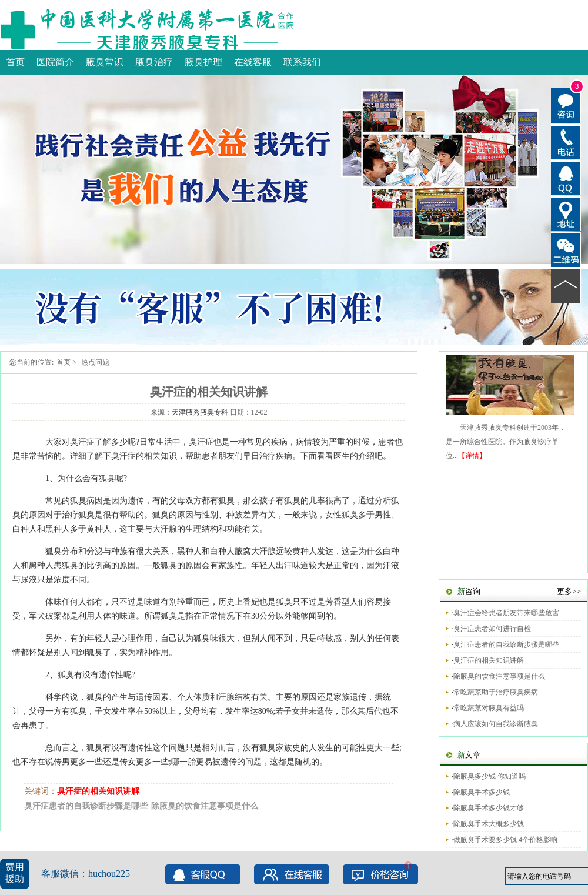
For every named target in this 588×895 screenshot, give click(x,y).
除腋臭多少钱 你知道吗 (490, 776)
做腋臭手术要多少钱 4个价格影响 (505, 840)
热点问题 (95, 362)
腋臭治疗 (154, 62)
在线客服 (253, 62)
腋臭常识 (105, 62)
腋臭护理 (203, 62)
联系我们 (302, 62)
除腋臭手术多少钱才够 (489, 808)
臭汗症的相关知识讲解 (98, 791)
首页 (15, 62)
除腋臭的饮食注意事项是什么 (205, 806)
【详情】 (472, 456)
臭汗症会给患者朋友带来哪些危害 (506, 613)
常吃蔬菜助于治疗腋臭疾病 (496, 692)
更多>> (569, 591)
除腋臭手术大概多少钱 (489, 824)
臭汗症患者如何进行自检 (492, 629)
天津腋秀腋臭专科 (200, 412)
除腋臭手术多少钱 (482, 792)
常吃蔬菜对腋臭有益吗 (489, 708)
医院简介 (55, 62)
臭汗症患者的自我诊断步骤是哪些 (86, 806)
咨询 (469, 591)
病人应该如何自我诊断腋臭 (496, 724)
